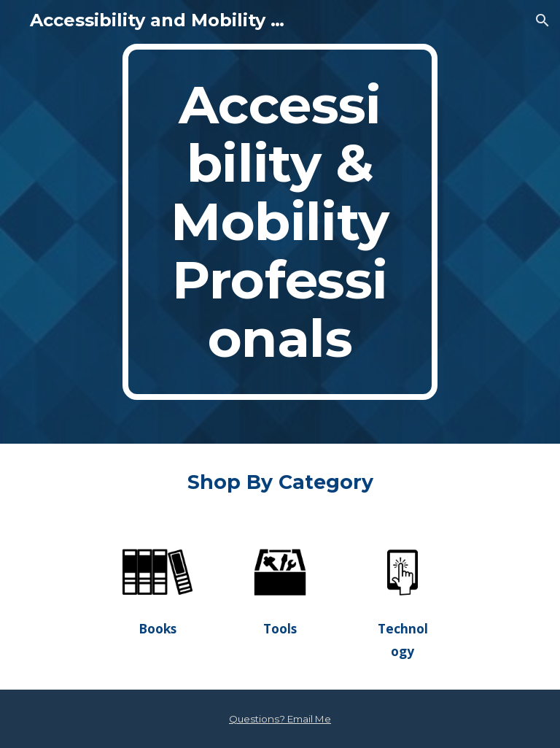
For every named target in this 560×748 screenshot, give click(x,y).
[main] (280, 222)
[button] (542, 20)
